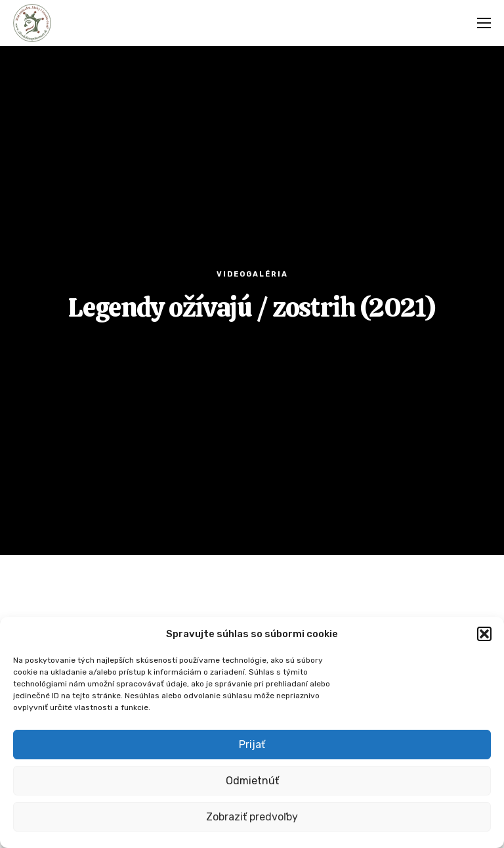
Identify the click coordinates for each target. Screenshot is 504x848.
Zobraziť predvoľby (252, 817)
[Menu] (480, 23)
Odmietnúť (252, 781)
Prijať (252, 745)
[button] (484, 634)
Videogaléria (252, 274)
